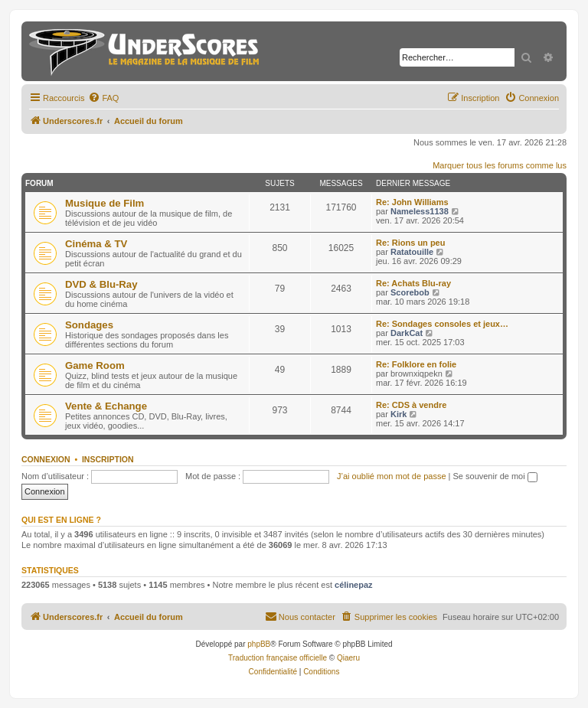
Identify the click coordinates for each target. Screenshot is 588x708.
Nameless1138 (420, 211)
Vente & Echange (106, 406)
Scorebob (410, 292)
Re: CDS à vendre (411, 405)
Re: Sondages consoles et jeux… (442, 324)
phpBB (259, 644)
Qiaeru (348, 658)
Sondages (89, 325)
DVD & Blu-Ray (101, 284)
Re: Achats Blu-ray (413, 283)
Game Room (95, 365)
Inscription (108, 459)
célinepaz (354, 585)
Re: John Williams (412, 202)
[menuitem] (103, 98)
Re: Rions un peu (410, 243)
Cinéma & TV (96, 244)
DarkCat (407, 333)
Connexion (46, 459)
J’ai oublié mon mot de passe (391, 476)
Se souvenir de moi (495, 476)
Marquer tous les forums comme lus (500, 165)
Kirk (399, 414)
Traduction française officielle (278, 658)
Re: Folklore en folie (416, 364)
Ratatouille (412, 252)
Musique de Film (105, 203)
